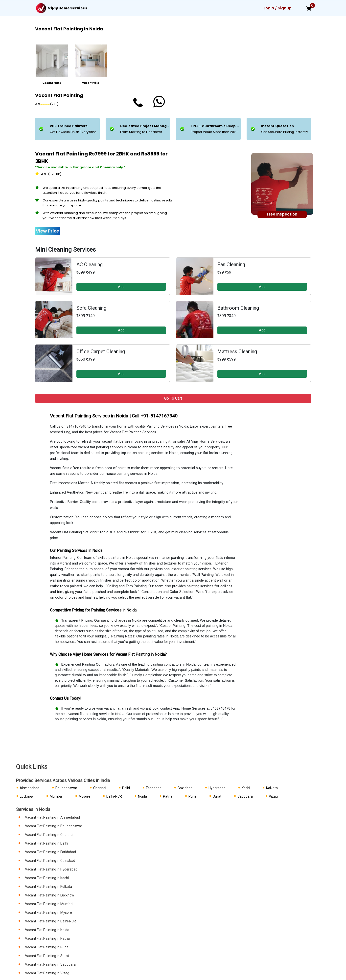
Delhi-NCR (114, 796)
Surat (217, 796)
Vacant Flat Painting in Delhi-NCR (50, 921)
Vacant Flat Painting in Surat (47, 956)
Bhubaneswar (66, 788)
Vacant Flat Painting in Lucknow (50, 895)
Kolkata (272, 788)
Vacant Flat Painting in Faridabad (50, 852)
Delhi (126, 788)
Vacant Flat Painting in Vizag (47, 973)
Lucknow (27, 796)
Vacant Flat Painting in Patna (47, 938)
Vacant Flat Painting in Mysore (48, 913)
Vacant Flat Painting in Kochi (47, 878)
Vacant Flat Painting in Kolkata (48, 887)
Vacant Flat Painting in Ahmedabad (52, 817)
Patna (168, 796)
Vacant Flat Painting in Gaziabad (50, 861)
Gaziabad (185, 788)
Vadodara (245, 796)
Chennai (100, 788)
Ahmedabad (30, 788)
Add (121, 287)
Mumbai (56, 796)
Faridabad (154, 788)
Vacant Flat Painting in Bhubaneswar (54, 826)
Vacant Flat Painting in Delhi (46, 843)
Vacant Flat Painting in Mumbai (49, 904)
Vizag (273, 796)
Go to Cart (173, 398)
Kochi (246, 788)
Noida (142, 796)
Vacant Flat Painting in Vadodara (50, 964)
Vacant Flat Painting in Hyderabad (51, 869)
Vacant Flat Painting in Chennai (49, 835)
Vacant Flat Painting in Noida (47, 930)
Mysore (84, 796)
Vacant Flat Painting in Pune (47, 947)
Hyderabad (217, 788)
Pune (193, 796)
